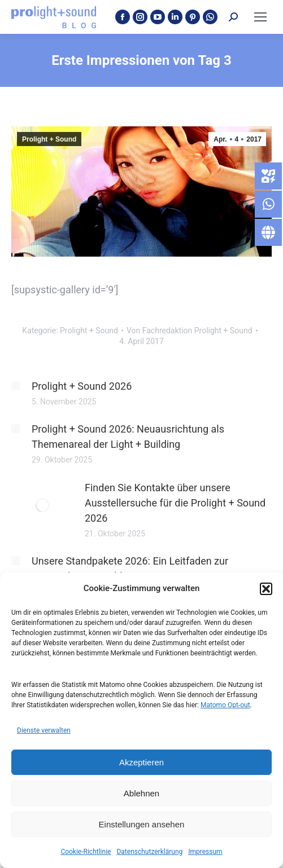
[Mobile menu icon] (260, 17)
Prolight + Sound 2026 (82, 386)
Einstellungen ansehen (142, 824)
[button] (266, 589)
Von (190, 331)
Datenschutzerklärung (149, 852)
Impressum (205, 852)
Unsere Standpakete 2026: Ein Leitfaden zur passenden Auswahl (130, 569)
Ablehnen (141, 793)
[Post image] (16, 386)
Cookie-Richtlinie (86, 852)
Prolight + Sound (49, 139)
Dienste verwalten (44, 730)
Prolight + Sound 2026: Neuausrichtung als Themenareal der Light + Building (128, 437)
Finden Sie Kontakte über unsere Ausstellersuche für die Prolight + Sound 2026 (175, 503)
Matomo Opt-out (225, 705)
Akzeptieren (141, 762)
